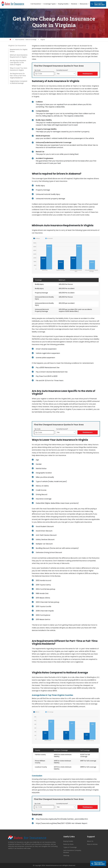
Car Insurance (36, 4)
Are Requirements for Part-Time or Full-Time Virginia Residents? (18, 76)
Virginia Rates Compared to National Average (18, 82)
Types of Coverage (70, 847)
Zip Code (37, 70)
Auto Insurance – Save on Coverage (26, 40)
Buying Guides (63, 4)
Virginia (43, 40)
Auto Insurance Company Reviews (72, 851)
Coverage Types (50, 4)
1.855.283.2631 (99, 4)
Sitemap (66, 855)
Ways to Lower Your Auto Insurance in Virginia (19, 69)
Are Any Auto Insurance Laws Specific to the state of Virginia (18, 63)
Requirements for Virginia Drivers (19, 50)
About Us (90, 841)
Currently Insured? (62, 70)
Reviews (74, 4)
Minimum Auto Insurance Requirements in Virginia (19, 56)
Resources (84, 4)
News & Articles (92, 844)
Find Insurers (88, 74)
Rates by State (68, 844)
